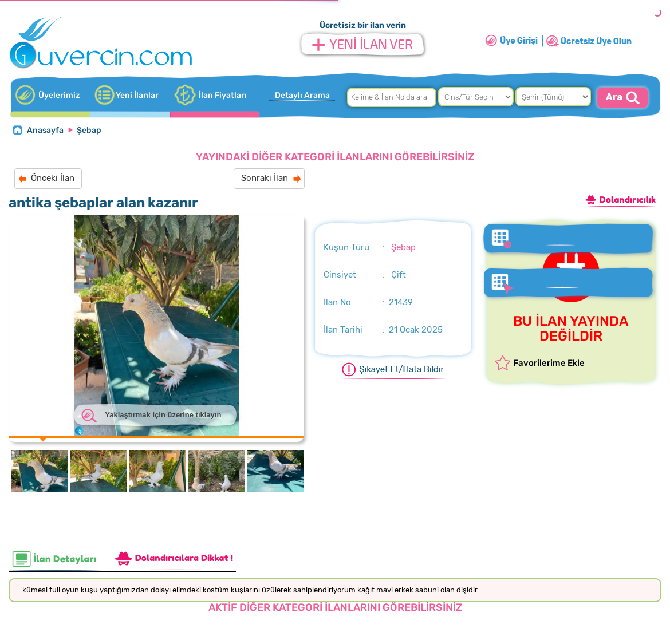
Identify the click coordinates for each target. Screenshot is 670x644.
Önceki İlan (53, 178)
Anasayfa (45, 130)
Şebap (89, 130)
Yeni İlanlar (137, 95)
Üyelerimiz (59, 95)
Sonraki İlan (265, 178)
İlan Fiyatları (223, 95)
